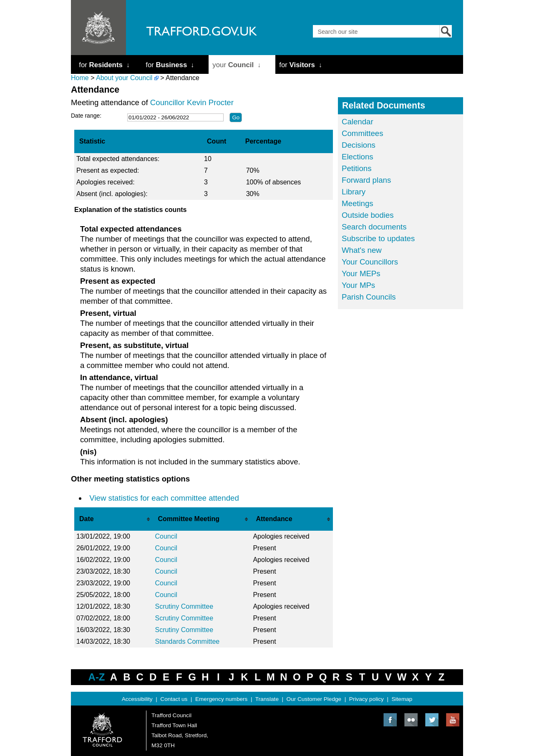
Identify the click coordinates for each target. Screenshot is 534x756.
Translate (267, 699)
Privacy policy (366, 699)
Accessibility (137, 699)
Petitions (357, 168)
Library (354, 192)
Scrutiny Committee (184, 606)
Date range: (86, 116)
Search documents (374, 227)
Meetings (358, 203)
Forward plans (366, 180)
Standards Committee (187, 641)
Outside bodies (368, 215)
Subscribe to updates (378, 238)
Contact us (174, 699)
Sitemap (402, 699)
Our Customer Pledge (314, 699)
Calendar (358, 122)
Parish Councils (369, 297)
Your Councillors (370, 262)
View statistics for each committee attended (164, 498)
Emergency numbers (221, 699)
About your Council (124, 78)
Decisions (359, 145)
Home (80, 78)
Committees (363, 133)
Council (166, 536)
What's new (362, 250)
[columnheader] (113, 519)
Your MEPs (361, 273)
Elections (358, 157)
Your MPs (358, 285)
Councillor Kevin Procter (192, 102)
